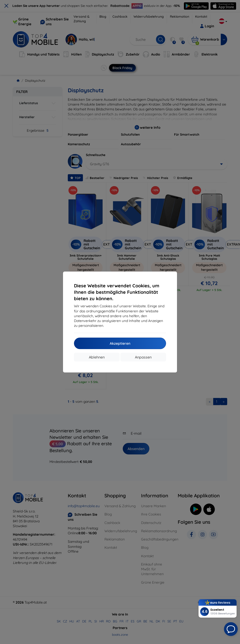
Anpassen (143, 357)
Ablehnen (97, 357)
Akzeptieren (120, 343)
